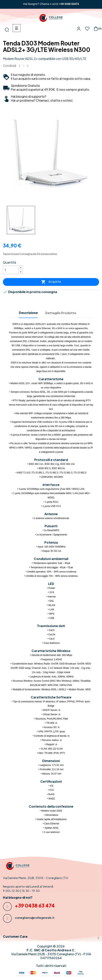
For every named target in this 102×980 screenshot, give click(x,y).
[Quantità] (11, 270)
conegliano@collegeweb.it (35, 918)
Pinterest (28, 66)
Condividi (20, 66)
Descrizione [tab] (28, 313)
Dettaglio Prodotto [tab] (61, 313)
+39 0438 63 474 (35, 906)
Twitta (24, 66)
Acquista (51, 282)
